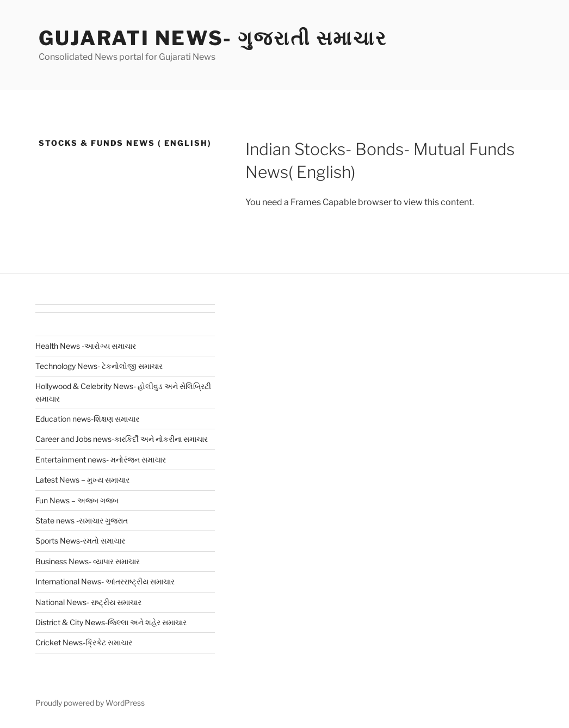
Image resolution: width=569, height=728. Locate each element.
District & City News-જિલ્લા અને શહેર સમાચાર (111, 622)
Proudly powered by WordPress (90, 703)
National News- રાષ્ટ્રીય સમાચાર (88, 602)
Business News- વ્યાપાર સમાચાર (88, 561)
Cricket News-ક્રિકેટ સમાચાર (84, 642)
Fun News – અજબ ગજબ (77, 500)
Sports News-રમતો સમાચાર (80, 541)
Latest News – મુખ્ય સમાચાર (82, 480)
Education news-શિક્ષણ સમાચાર (87, 419)
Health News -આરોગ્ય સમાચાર (86, 346)
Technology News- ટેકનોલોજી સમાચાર (99, 366)
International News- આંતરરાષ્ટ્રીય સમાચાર (105, 581)
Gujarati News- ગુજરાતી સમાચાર (213, 38)
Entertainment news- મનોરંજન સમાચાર (101, 459)
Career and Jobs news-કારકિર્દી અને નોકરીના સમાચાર (122, 439)
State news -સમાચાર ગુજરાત (82, 520)
